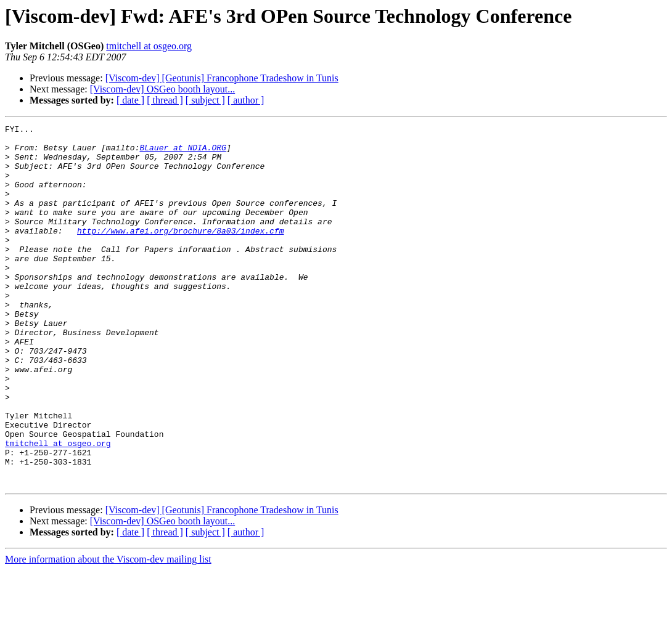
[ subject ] (205, 100)
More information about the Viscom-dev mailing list (108, 631)
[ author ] (246, 100)
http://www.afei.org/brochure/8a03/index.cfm (180, 253)
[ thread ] (165, 100)
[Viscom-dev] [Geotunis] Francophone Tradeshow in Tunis (222, 78)
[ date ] (130, 100)
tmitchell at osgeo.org (149, 46)
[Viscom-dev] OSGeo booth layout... (162, 89)
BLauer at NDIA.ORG (182, 153)
